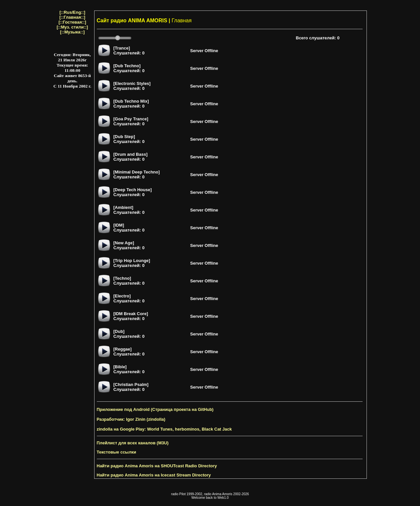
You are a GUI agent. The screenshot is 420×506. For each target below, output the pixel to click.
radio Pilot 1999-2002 (187, 494)
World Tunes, (160, 429)
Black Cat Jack (217, 429)
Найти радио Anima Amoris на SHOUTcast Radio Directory (157, 466)
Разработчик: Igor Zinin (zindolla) (131, 419)
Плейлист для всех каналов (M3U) (133, 443)
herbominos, (188, 429)
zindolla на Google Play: (121, 429)
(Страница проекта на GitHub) (182, 409)
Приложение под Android (123, 409)
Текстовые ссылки (116, 452)
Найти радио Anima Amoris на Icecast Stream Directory (154, 475)
